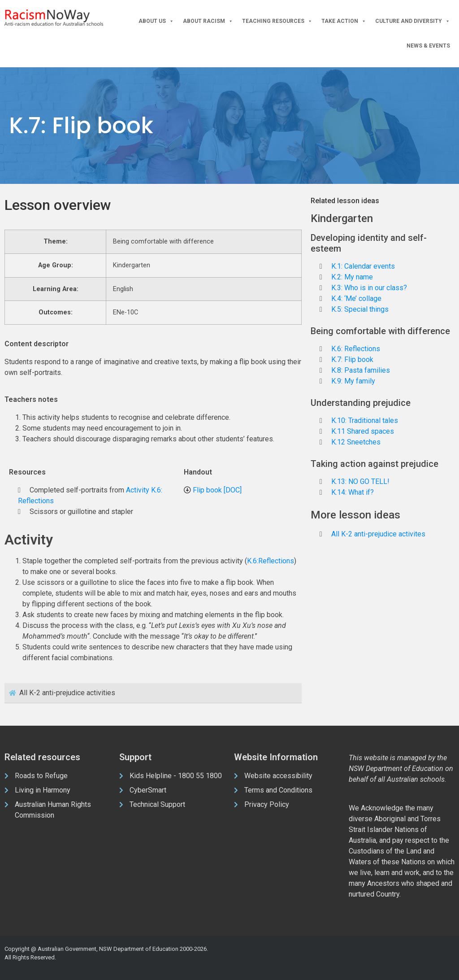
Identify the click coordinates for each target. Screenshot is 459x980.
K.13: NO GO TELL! (360, 481)
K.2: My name (352, 277)
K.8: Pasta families (361, 370)
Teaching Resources (277, 21)
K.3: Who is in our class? (369, 288)
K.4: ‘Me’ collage (356, 298)
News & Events (428, 46)
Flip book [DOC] (217, 490)
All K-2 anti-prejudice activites (378, 534)
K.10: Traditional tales (365, 420)
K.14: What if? (353, 492)
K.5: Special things (360, 309)
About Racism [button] (208, 21)
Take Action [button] (344, 21)
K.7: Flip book (352, 359)
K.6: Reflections (356, 349)
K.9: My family (353, 381)
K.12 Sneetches (356, 442)
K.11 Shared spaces (363, 431)
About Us (156, 21)
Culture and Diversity (413, 21)
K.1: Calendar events (363, 266)
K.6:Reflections (271, 561)
